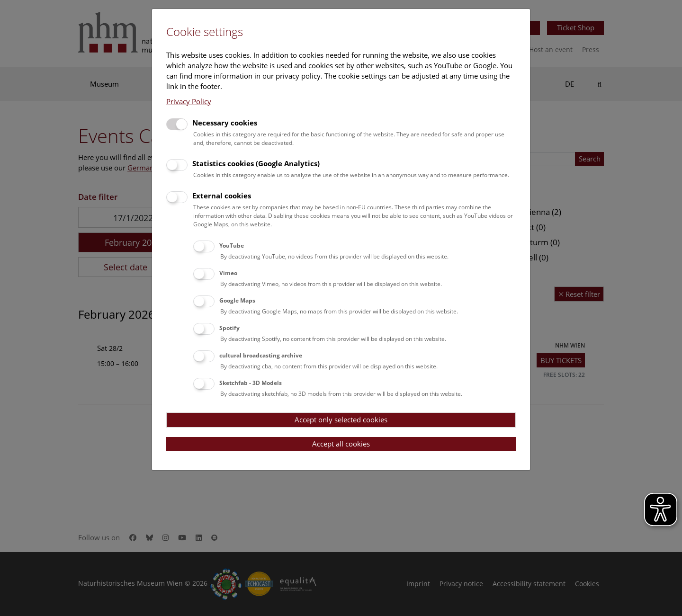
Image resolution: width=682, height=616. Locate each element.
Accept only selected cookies (341, 420)
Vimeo (228, 273)
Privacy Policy (189, 101)
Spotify (229, 328)
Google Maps (237, 300)
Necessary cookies (225, 123)
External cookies (222, 196)
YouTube (232, 246)
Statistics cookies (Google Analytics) (256, 163)
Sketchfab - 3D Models (251, 383)
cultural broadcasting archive (261, 355)
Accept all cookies (341, 444)
